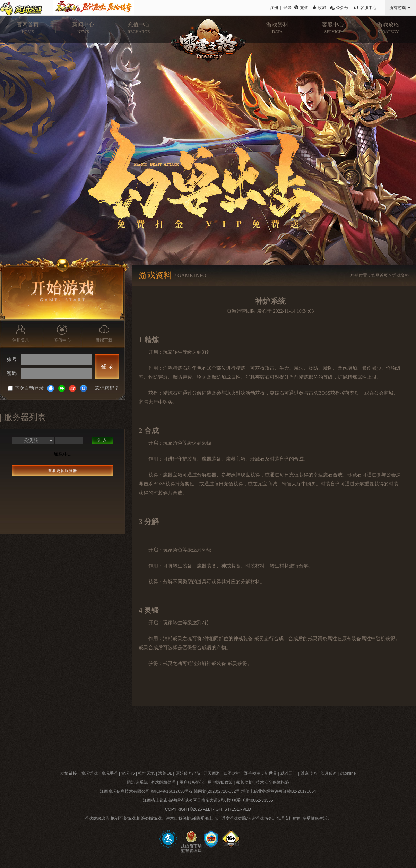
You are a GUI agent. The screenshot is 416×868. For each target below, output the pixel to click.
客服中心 (369, 8)
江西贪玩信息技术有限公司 (125, 791)
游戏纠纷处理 (163, 782)
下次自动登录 (26, 388)
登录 (287, 8)
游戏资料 (401, 275)
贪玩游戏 (89, 773)
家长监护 (244, 782)
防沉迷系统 (137, 782)
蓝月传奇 (329, 773)
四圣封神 (232, 773)
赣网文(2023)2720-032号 (217, 791)
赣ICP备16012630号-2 (172, 791)
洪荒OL (165, 773)
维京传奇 (309, 773)
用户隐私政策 (220, 782)
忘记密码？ (107, 388)
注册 (274, 8)
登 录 (107, 366)
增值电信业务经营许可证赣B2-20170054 (279, 791)
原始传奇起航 (188, 773)
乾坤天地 (146, 773)
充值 (304, 8)
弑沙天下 (289, 773)
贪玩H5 (128, 773)
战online (348, 773)
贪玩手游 (110, 773)
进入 (102, 440)
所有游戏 (398, 8)
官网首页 (380, 275)
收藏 (322, 8)
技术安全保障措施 (272, 782)
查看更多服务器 (62, 471)
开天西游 (212, 773)
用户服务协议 (192, 782)
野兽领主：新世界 (260, 773)
